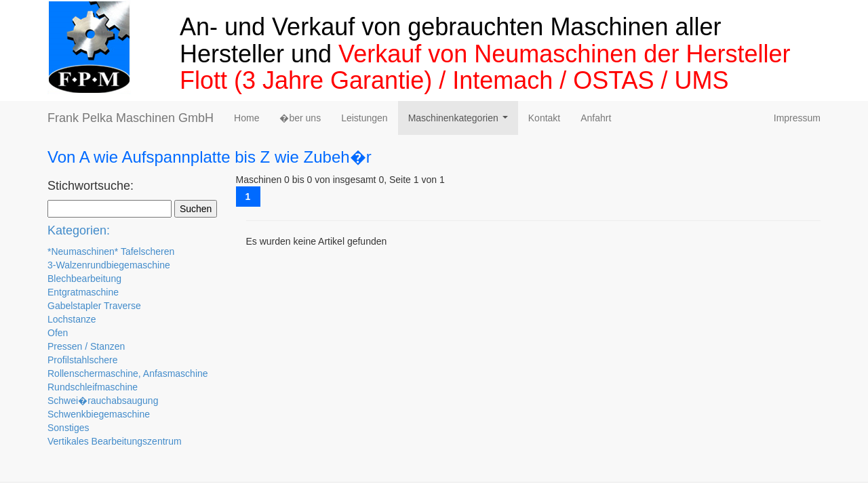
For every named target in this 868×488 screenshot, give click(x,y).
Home (246, 118)
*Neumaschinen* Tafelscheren (111, 251)
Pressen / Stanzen (86, 346)
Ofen (58, 333)
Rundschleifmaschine (93, 387)
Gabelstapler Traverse (94, 306)
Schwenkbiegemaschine (99, 414)
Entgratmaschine (83, 292)
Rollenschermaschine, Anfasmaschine (128, 373)
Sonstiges (68, 428)
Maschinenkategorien (461, 122)
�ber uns (300, 118)
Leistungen (364, 118)
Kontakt (544, 118)
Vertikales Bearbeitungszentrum (115, 441)
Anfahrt (596, 118)
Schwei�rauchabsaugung (103, 401)
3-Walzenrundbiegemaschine (109, 265)
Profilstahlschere (83, 360)
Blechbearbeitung (84, 279)
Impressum (797, 118)
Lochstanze (72, 319)
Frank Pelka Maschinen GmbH (131, 118)
